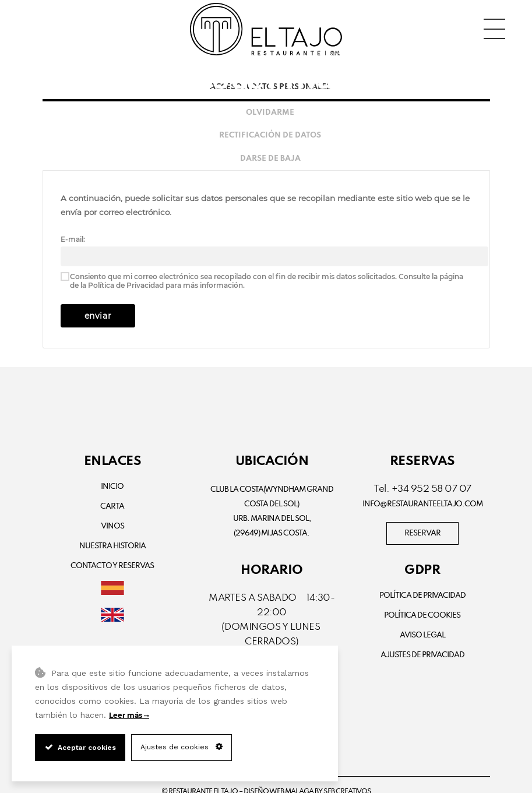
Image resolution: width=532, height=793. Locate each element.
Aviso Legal (422, 635)
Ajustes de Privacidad (422, 655)
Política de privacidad (422, 596)
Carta (112, 507)
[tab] (266, 113)
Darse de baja (270, 159)
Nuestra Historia (112, 546)
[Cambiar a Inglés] (113, 616)
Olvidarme (270, 113)
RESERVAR (422, 533)
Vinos (112, 526)
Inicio (112, 487)
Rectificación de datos (270, 135)
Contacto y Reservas (112, 566)
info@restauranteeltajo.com (422, 504)
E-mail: (73, 239)
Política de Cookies (422, 616)
